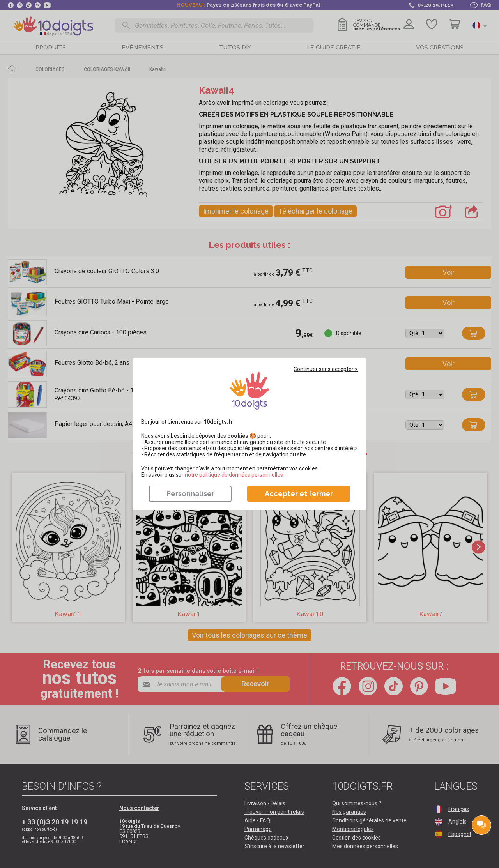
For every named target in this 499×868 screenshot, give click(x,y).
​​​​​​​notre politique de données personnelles (234, 475)
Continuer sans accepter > (326, 369)
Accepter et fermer (299, 494)
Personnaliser (190, 494)
